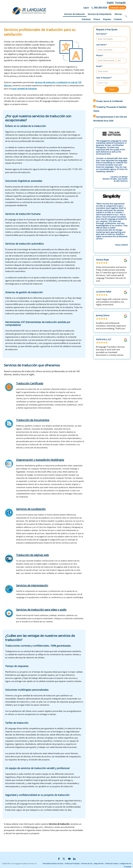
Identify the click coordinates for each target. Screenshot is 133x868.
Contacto (118, 19)
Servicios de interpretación (100, 14)
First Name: (102, 34)
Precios (97, 19)
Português (120, 3)
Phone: (100, 55)
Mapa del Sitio (99, 864)
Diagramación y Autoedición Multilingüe (40, 460)
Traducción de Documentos (33, 420)
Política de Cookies (112, 864)
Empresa (107, 19)
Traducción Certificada (30, 383)
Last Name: (102, 45)
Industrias (86, 19)
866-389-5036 (101, 7)
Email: (99, 66)
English (110, 3)
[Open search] (126, 16)
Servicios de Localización (31, 509)
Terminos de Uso (87, 864)
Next (112, 89)
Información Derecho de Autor (53, 864)
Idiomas (118, 14)
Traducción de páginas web (32, 555)
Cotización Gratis (117, 7)
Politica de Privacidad (72, 864)
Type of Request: (104, 78)
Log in (86, 7)
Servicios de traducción (74, 14)
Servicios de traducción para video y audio (41, 610)
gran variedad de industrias (25, 89)
